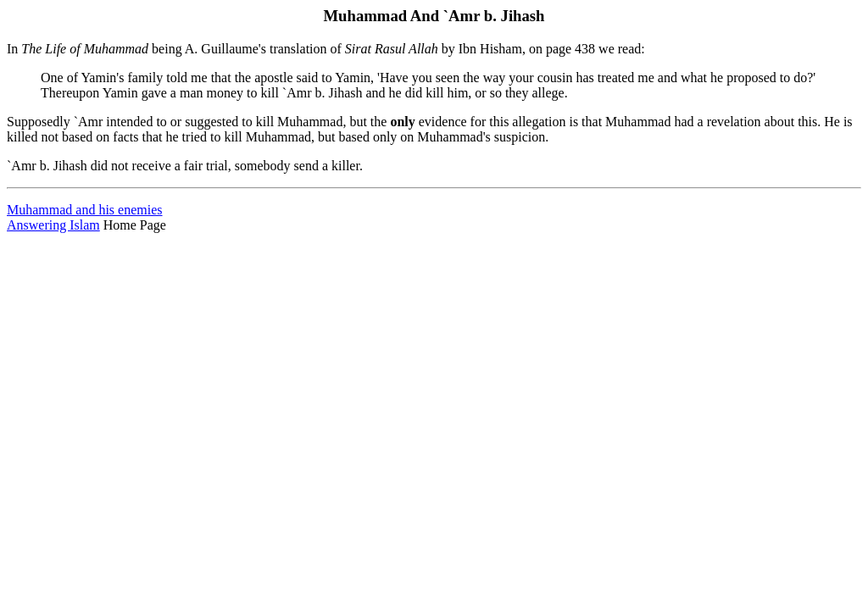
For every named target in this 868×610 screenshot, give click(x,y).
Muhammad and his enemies (85, 210)
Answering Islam (53, 225)
